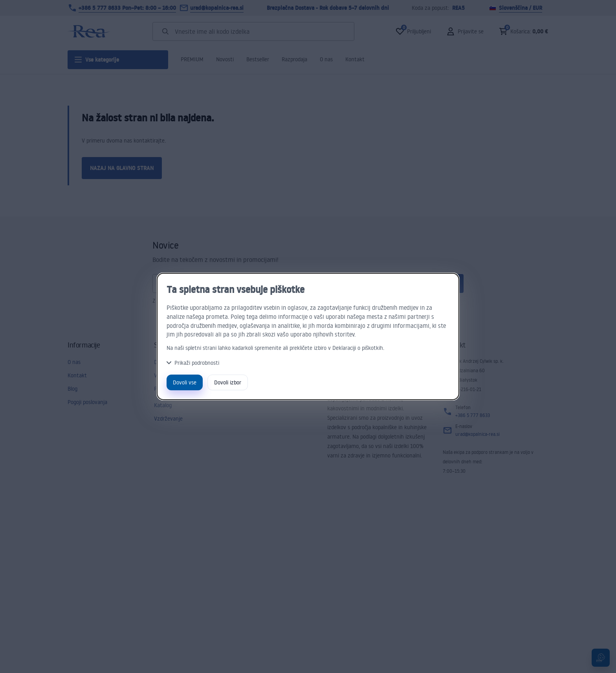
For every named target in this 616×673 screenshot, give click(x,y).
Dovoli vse (185, 382)
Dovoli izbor (228, 382)
